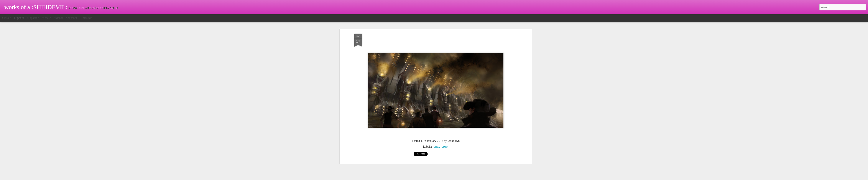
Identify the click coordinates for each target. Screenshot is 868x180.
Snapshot (72, 18)
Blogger (446, 178)
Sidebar (58, 18)
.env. (436, 107)
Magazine (33, 18)
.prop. (445, 107)
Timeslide (86, 18)
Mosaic (46, 18)
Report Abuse (459, 178)
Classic (7, 18)
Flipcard (19, 18)
